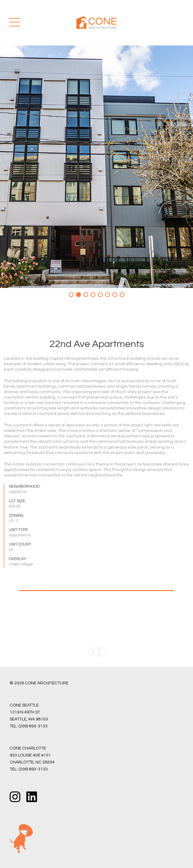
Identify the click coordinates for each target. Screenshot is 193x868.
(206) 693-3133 (33, 726)
